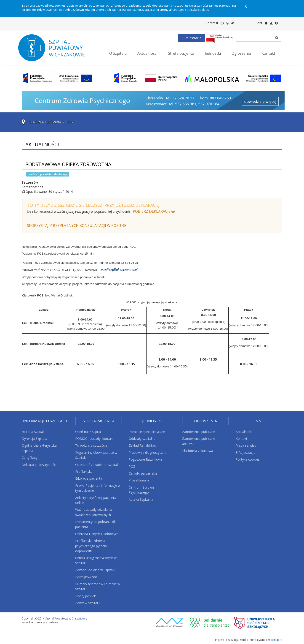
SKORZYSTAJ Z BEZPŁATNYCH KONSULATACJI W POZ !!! (76, 226)
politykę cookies (198, 10)
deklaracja (61, 174)
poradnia (46, 174)
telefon (32, 174)
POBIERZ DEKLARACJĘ (154, 211)
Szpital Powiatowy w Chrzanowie (66, 618)
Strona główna (45, 122)
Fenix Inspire (274, 640)
